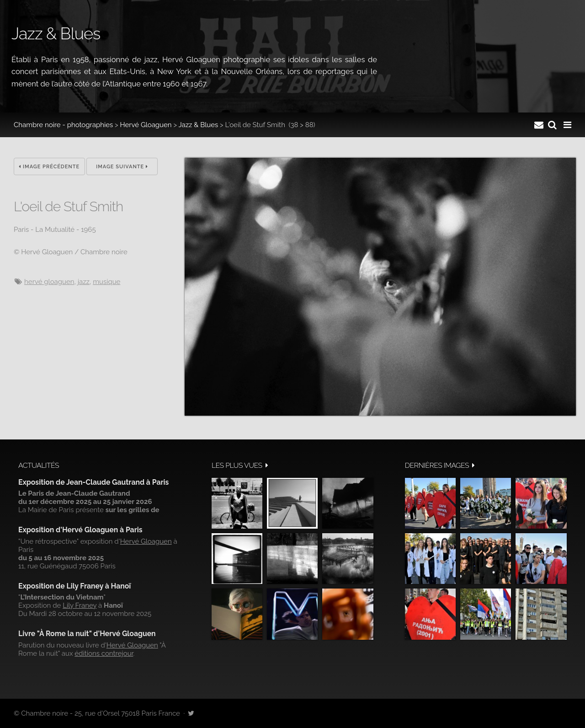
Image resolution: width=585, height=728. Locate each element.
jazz (84, 282)
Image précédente (49, 167)
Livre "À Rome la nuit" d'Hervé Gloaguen (87, 634)
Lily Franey (80, 605)
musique (106, 282)
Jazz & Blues (198, 125)
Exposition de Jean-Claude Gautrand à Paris (93, 482)
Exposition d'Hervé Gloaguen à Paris (80, 530)
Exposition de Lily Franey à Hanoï (74, 586)
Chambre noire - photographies (63, 125)
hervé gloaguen (49, 282)
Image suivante (122, 167)
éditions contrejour (104, 653)
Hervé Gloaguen (146, 125)
